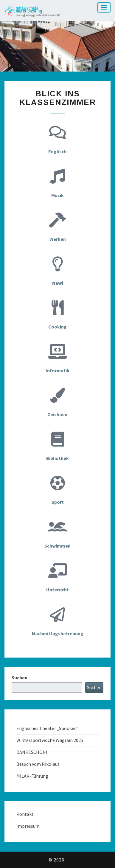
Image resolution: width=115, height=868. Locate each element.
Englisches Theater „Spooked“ (48, 728)
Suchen (20, 678)
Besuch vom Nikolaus (38, 764)
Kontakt (25, 814)
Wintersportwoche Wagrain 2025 (50, 740)
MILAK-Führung (32, 776)
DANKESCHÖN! (32, 752)
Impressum (28, 826)
